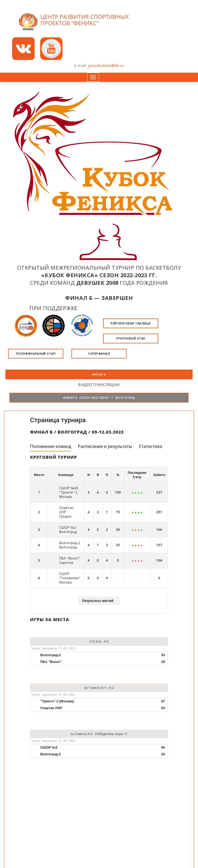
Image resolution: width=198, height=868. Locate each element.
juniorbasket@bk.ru (106, 66)
